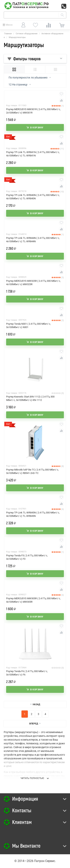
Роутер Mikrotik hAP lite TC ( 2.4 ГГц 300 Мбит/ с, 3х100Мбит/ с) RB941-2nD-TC (32, 471)
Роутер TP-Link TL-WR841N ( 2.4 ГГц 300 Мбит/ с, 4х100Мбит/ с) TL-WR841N (33, 154)
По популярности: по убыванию (30, 78)
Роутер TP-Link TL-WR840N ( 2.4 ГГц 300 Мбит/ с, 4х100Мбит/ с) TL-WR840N (33, 197)
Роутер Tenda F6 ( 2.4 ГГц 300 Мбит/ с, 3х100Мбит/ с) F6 (27, 673)
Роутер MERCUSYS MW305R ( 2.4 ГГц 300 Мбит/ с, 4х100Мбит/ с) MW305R (33, 600)
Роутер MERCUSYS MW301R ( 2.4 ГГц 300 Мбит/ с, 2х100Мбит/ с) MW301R (33, 111)
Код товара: (12, 105)
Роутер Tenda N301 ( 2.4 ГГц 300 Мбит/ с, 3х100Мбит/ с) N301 (28, 325)
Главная (8, 34)
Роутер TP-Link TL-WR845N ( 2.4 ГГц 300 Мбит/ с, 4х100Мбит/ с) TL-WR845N (33, 514)
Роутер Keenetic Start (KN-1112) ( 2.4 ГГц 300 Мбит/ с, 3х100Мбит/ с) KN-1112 (30, 398)
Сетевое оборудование (27, 34)
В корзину (37, 128)
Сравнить (61, 101)
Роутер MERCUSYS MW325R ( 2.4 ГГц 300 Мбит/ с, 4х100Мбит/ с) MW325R (33, 283)
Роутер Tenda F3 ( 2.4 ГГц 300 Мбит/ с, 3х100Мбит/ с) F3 (27, 557)
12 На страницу (20, 85)
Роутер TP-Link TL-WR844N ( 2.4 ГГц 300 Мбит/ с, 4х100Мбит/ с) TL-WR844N (33, 240)
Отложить (61, 94)
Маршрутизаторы (17, 37)
